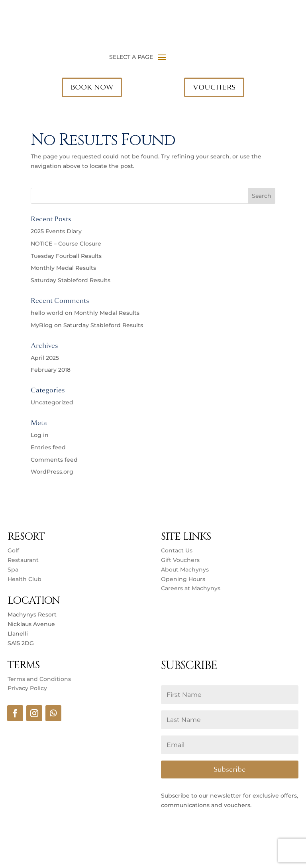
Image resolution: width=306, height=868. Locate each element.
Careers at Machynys (191, 588)
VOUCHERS (214, 87)
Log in (40, 435)
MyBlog (42, 325)
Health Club (25, 579)
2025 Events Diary (56, 231)
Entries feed (48, 447)
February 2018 (51, 370)
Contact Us (177, 550)
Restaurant (23, 560)
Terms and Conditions (39, 679)
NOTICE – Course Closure (66, 244)
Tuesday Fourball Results (66, 256)
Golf (13, 550)
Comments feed (54, 460)
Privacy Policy (27, 688)
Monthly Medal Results (63, 268)
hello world (47, 313)
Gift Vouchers (180, 560)
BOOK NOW (92, 87)
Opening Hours (183, 579)
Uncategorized (52, 402)
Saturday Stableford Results (71, 280)
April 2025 (45, 358)
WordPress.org (52, 472)
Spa (13, 570)
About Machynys (185, 570)
